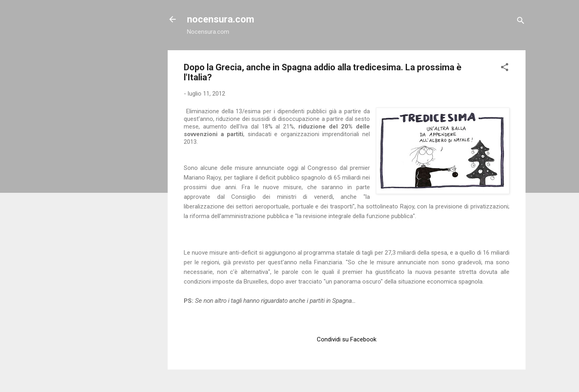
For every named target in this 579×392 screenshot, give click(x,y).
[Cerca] (521, 22)
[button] (505, 68)
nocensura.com (221, 19)
